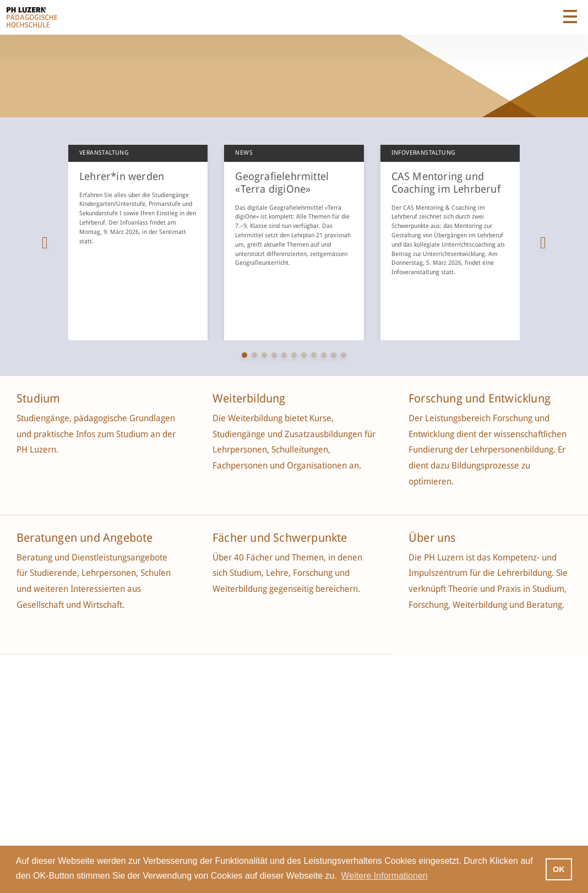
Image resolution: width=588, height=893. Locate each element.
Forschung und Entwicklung (480, 399)
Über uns (432, 538)
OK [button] (559, 869)
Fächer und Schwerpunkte (281, 538)
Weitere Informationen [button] (385, 876)
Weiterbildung (249, 399)
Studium (38, 399)
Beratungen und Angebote (85, 538)
